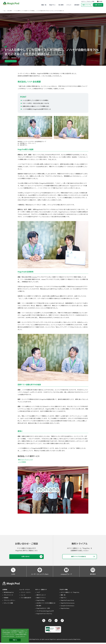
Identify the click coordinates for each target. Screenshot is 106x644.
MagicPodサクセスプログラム (44, 615)
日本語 (100, 2)
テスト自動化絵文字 (26, 599)
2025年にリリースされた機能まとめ (46, 604)
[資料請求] (93, 570)
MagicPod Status (65, 610)
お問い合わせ (98, 5)
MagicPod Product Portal (67, 601)
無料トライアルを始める (83, 557)
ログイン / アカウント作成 (88, 1)
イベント (69, 5)
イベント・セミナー (26, 593)
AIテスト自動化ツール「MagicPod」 (70, 593)
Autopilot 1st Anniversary (67, 607)
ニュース (23, 596)
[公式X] (13, 570)
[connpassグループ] (66, 570)
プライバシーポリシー (9, 601)
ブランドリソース (8, 596)
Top (5, 11)
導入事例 (61, 5)
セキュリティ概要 (8, 604)
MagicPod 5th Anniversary (68, 604)
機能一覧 (44, 5)
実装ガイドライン (41, 599)
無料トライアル (87, 5)
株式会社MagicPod (9, 593)
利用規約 (6, 599)
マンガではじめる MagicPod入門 (45, 612)
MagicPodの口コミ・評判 (43, 610)
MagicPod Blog (40, 601)
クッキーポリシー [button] (21, 636)
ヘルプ (38, 593)
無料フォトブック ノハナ (25, 460)
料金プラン (52, 5)
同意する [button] (15, 640)
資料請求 (77, 5)
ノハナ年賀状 (22, 462)
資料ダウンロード (41, 596)
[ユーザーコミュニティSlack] (40, 570)
